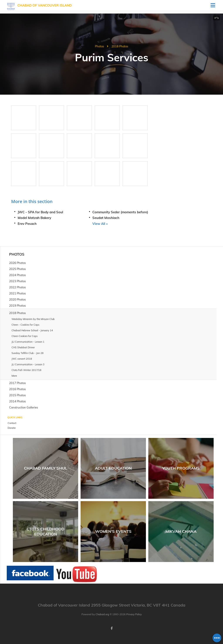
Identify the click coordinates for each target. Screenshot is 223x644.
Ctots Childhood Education (46, 531)
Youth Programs (181, 468)
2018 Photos (120, 46)
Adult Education (113, 468)
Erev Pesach (27, 224)
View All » (100, 224)
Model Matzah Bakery (34, 218)
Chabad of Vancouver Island (45, 5)
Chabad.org (102, 614)
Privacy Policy (134, 614)
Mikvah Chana (181, 531)
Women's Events (113, 531)
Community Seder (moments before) (120, 212)
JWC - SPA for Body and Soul (40, 212)
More (14, 376)
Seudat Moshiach (106, 218)
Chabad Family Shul (46, 468)
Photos (99, 46)
